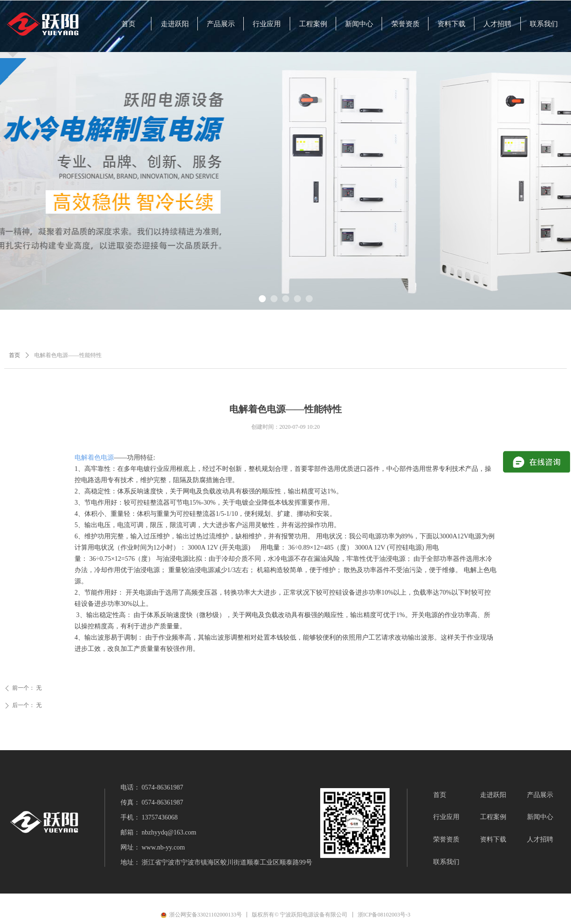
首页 (15, 355)
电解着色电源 (94, 458)
